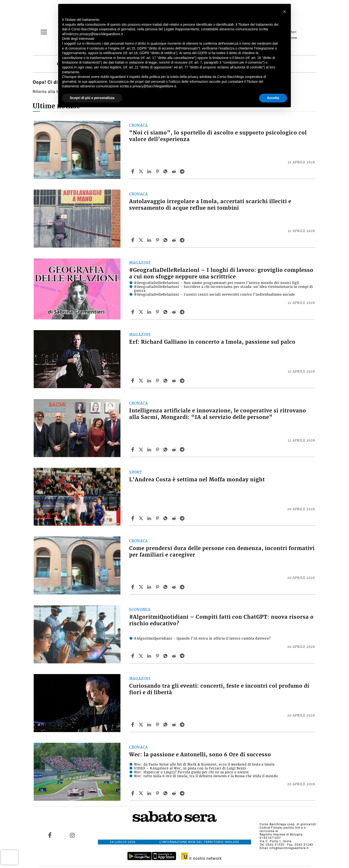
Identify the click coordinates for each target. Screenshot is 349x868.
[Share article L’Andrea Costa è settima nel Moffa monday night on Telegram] (183, 518)
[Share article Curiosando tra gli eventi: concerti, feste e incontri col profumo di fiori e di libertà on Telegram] (183, 725)
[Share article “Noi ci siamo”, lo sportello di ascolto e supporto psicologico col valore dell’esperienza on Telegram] (183, 171)
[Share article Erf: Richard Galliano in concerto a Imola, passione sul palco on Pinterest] (158, 381)
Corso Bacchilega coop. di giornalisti (288, 824)
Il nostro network (202, 858)
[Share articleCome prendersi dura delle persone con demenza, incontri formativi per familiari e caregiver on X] (142, 587)
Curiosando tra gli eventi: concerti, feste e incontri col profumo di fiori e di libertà (219, 689)
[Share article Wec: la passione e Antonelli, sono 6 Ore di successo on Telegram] (183, 793)
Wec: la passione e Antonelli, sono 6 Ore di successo (200, 755)
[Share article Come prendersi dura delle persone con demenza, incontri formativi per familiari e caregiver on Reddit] (174, 587)
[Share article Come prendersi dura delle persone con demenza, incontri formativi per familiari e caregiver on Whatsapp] (166, 587)
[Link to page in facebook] (50, 835)
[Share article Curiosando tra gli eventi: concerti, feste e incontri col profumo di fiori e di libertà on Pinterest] (158, 725)
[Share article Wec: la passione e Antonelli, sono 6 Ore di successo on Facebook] (133, 793)
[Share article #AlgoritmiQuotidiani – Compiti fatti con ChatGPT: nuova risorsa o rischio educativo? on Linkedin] (150, 656)
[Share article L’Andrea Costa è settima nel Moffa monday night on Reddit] (174, 518)
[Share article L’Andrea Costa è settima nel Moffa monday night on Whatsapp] (166, 518)
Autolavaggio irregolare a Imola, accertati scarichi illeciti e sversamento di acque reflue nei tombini (210, 205)
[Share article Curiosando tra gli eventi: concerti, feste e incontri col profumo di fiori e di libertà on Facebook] (133, 725)
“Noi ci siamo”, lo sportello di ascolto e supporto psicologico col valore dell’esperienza (218, 136)
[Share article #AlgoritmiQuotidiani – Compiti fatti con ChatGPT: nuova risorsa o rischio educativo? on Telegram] (183, 656)
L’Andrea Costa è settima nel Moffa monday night (197, 480)
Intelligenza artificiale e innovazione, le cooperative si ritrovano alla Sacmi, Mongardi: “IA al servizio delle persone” (218, 414)
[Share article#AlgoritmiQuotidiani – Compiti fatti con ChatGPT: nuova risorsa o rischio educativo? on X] (142, 656)
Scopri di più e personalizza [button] (92, 98)
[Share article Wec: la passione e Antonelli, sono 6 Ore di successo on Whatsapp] (166, 793)
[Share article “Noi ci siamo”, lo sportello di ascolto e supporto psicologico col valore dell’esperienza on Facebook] (133, 171)
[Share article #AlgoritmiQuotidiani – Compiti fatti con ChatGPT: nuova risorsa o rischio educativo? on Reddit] (174, 656)
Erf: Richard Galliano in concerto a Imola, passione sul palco (212, 342)
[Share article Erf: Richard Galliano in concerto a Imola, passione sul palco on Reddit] (174, 381)
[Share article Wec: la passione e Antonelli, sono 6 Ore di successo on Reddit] (174, 793)
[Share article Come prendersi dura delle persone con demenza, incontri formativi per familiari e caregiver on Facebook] (133, 587)
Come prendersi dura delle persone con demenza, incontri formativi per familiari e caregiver (222, 552)
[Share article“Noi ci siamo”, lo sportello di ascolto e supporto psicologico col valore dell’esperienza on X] (142, 171)
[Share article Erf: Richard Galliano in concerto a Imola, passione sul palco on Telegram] (183, 381)
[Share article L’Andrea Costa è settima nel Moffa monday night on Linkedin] (150, 518)
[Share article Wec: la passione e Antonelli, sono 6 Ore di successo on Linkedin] (150, 793)
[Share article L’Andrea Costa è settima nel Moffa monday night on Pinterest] (158, 518)
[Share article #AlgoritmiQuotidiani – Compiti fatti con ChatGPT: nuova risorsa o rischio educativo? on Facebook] (133, 656)
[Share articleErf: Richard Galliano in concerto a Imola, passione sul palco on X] (142, 381)
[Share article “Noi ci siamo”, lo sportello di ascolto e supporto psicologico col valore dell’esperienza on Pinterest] (158, 171)
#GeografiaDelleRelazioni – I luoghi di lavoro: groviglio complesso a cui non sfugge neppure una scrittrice (221, 273)
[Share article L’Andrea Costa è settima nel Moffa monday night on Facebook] (133, 518)
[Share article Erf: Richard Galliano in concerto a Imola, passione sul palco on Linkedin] (150, 381)
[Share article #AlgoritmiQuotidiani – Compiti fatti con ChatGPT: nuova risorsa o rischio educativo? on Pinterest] (158, 656)
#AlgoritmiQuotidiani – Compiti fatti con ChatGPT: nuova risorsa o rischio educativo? (221, 620)
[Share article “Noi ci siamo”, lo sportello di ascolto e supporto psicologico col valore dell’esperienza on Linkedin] (150, 171)
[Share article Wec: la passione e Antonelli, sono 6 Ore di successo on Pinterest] (158, 793)
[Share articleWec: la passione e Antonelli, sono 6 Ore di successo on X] (142, 793)
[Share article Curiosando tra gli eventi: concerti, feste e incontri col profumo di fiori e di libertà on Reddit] (174, 725)
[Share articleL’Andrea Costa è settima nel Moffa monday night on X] (142, 518)
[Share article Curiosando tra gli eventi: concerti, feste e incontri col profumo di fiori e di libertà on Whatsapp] (166, 725)
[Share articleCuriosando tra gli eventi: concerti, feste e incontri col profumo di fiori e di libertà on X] (142, 725)
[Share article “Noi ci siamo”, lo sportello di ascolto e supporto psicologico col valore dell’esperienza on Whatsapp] (166, 171)
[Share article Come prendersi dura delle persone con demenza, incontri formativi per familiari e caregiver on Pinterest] (158, 587)
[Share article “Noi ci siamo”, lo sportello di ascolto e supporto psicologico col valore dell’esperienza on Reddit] (174, 171)
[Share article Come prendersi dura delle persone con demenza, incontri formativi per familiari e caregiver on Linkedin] (150, 587)
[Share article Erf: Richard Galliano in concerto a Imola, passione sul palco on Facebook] (133, 381)
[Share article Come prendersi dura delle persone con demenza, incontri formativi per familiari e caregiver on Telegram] (183, 587)
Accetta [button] (273, 98)
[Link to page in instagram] (72, 835)
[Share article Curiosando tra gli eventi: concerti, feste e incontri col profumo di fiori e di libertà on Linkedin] (150, 725)
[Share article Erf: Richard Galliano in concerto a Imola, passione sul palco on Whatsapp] (166, 381)
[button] (285, 12)
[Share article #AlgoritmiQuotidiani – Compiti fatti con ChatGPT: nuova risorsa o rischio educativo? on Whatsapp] (166, 656)
